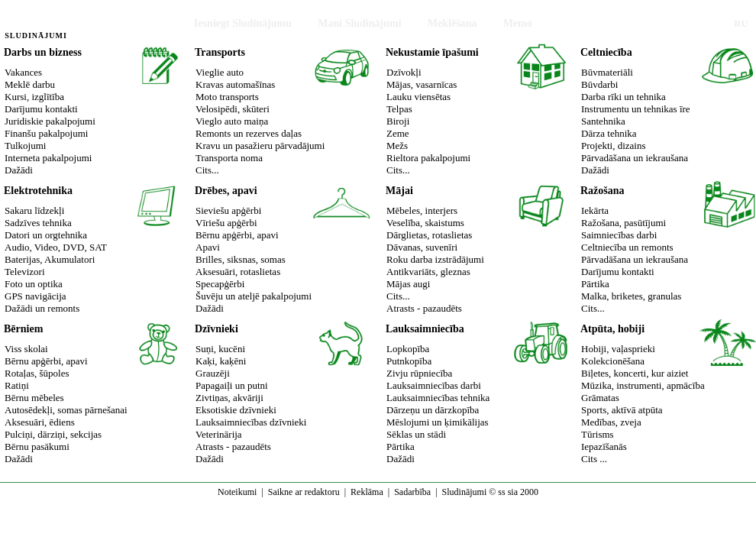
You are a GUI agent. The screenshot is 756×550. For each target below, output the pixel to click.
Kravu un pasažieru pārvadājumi (260, 146)
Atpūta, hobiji (612, 329)
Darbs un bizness (43, 52)
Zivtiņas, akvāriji (229, 398)
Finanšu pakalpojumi (46, 133)
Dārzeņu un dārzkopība (433, 410)
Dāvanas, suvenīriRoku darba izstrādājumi (435, 253)
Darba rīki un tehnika (624, 97)
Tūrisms (598, 434)
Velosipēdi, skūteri (233, 109)
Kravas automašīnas (235, 84)
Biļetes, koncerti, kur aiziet (635, 373)
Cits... (207, 170)
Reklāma (367, 492)
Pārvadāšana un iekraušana (635, 158)
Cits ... (594, 459)
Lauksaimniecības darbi (434, 385)
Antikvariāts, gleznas (428, 272)
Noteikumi (237, 492)
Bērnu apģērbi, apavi (237, 235)
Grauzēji (213, 373)
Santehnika (603, 121)
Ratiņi (17, 385)
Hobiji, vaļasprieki (618, 349)
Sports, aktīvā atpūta (622, 410)
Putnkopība (409, 361)
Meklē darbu (30, 84)
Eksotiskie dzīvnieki (236, 410)
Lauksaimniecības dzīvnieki (251, 422)
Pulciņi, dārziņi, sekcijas (53, 434)
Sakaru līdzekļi (34, 210)
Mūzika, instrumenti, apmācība (643, 385)
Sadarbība (412, 492)
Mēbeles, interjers (422, 210)
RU (741, 23)
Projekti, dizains (614, 146)
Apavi (208, 247)
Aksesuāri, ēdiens (40, 422)
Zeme (398, 133)
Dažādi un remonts (42, 308)
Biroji (398, 121)
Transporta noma (229, 158)
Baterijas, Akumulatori (50, 259)
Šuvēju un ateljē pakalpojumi (254, 296)
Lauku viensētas (418, 97)
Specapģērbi (220, 284)
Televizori (25, 272)
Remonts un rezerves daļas (249, 133)
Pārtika (595, 284)
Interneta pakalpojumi (48, 158)
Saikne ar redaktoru (304, 492)
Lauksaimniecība (425, 329)
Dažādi (19, 170)
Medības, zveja (611, 422)
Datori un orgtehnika (46, 235)
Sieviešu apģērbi (228, 210)
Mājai (399, 191)
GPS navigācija (36, 296)
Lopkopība (408, 349)
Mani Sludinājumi (359, 23)
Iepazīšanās (604, 446)
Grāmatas (600, 398)
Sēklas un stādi (416, 434)
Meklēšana (452, 23)
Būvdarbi (599, 84)
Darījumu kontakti (41, 109)
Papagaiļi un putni (232, 385)
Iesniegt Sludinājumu (243, 23)
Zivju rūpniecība (419, 373)
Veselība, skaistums (425, 223)
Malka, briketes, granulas (631, 296)
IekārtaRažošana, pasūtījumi (624, 217)
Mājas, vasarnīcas (422, 84)
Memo (518, 23)
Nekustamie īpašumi (432, 52)
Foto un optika (34, 284)
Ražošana (603, 191)
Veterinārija (219, 434)
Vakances (23, 72)
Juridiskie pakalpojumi (50, 121)
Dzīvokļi (404, 72)
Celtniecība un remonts (627, 247)
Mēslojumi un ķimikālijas (438, 422)
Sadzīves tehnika (38, 223)
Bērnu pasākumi (37, 446)
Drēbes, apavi (226, 191)
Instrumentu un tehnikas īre (636, 109)
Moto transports (227, 97)
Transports (220, 52)
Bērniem (23, 329)
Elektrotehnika (38, 191)
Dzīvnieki (216, 329)
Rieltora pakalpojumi (428, 158)
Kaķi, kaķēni (221, 361)
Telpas (399, 109)
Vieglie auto (220, 72)
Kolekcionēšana (613, 361)
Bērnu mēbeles (34, 398)
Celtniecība (606, 52)
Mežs (397, 146)
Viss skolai (26, 349)
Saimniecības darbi (619, 235)
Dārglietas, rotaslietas (429, 235)
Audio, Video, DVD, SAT (56, 247)
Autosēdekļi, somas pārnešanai (66, 410)
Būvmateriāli (607, 72)
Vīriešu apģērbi (226, 223)
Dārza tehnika (609, 133)
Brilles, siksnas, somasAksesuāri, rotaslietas (241, 265)
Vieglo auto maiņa (232, 121)
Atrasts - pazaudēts (424, 308)
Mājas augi (408, 284)
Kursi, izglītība (34, 97)
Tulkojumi (25, 146)
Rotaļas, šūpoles (37, 373)
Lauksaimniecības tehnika (438, 398)
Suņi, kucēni (220, 349)
